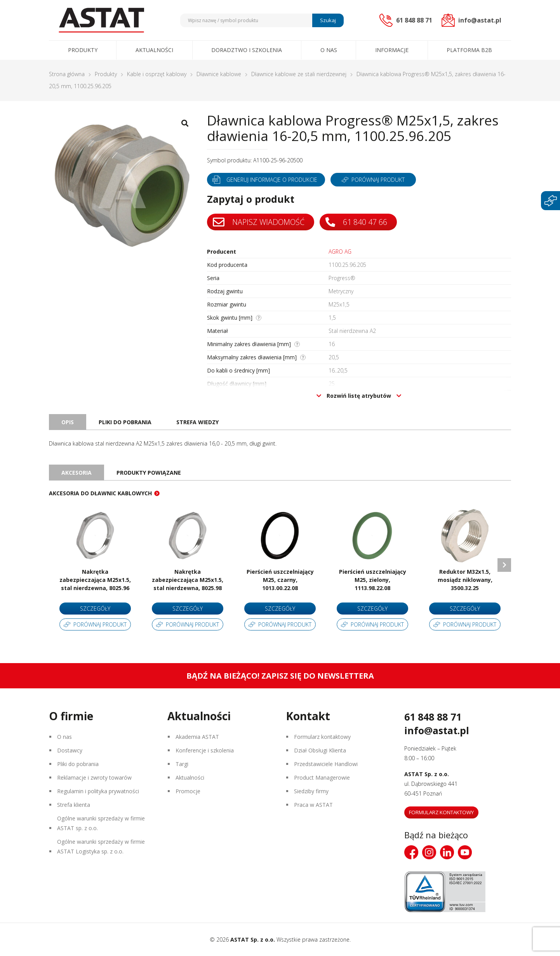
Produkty (83, 50)
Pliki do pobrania (78, 764)
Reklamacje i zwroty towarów (94, 778)
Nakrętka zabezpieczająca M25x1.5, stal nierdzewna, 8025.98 (188, 580)
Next (504, 565)
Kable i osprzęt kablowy (157, 74)
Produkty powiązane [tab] (149, 473)
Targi (182, 764)
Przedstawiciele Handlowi (326, 764)
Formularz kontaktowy (322, 737)
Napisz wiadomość (259, 222)
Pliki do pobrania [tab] (125, 422)
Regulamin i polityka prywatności (98, 791)
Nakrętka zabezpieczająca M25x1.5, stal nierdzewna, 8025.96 (95, 580)
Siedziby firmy (311, 791)
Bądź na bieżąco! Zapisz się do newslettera (280, 676)
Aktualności (154, 50)
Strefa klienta (74, 805)
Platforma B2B (469, 50)
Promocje (188, 791)
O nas (329, 50)
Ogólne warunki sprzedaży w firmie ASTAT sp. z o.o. (101, 823)
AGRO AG (340, 252)
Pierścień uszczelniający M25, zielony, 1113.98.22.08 (373, 580)
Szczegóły (95, 609)
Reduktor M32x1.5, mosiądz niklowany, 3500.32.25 (465, 580)
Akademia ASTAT (197, 737)
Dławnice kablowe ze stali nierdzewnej (299, 74)
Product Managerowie (322, 778)
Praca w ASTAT (313, 805)
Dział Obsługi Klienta (320, 750)
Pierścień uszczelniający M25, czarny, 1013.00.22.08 (280, 580)
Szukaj (328, 20)
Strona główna (67, 74)
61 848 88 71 (433, 717)
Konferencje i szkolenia (205, 750)
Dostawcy (70, 750)
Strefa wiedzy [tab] (197, 422)
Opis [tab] (68, 422)
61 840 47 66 (357, 222)
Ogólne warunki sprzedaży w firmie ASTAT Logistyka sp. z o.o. (101, 846)
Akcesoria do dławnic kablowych (100, 493)
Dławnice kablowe (219, 74)
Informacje (392, 50)
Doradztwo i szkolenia (247, 50)
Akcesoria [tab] (77, 473)
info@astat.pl (437, 730)
